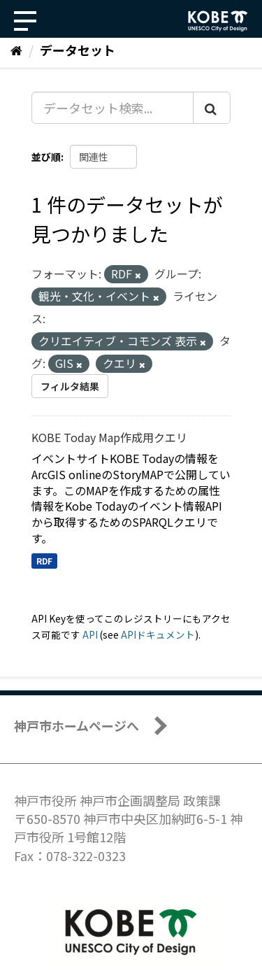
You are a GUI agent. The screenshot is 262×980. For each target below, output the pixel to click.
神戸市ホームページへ (77, 725)
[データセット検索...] (112, 108)
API (90, 634)
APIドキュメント (158, 634)
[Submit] (212, 108)
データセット (78, 50)
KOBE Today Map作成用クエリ (109, 437)
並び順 (46, 157)
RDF (44, 561)
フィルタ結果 (70, 386)
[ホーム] (16, 50)
